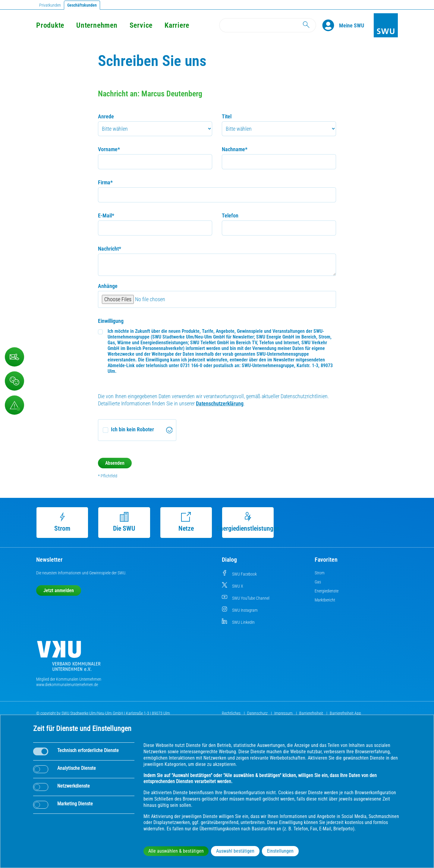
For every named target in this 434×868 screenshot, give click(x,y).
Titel (227, 116)
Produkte (50, 25)
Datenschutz (258, 713)
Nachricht (110, 249)
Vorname (109, 149)
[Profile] (331, 25)
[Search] (268, 25)
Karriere (177, 25)
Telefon (230, 215)
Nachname (235, 149)
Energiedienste (327, 591)
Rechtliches (232, 713)
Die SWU (124, 522)
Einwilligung (111, 321)
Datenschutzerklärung (220, 403)
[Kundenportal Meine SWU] (352, 25)
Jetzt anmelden (59, 590)
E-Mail (106, 215)
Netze (186, 522)
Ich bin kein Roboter (132, 429)
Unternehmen (97, 25)
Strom (62, 522)
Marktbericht (325, 600)
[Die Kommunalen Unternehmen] (69, 658)
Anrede (106, 116)
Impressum (284, 713)
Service (141, 25)
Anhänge (108, 286)
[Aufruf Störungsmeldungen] (14, 405)
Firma (105, 182)
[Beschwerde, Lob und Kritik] (14, 381)
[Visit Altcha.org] (169, 430)
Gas (318, 582)
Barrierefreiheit (312, 713)
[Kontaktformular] (14, 357)
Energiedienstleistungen (248, 522)
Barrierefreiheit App (345, 713)
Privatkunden (50, 5)
